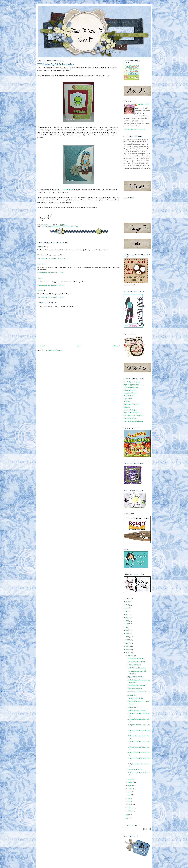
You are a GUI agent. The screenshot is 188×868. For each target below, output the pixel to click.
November (131, 779)
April (129, 801)
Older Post (116, 346)
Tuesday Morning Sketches (136, 661)
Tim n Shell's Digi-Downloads (133, 415)
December (131, 656)
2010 (127, 649)
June (129, 795)
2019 (127, 621)
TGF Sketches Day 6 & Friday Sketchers (56, 64)
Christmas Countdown (135, 689)
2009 (127, 653)
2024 (127, 605)
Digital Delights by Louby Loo (133, 385)
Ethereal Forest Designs (131, 404)
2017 (127, 627)
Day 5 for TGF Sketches (135, 677)
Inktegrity (127, 407)
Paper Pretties (128, 399)
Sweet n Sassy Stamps (131, 387)
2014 (127, 637)
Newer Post (41, 346)
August (130, 789)
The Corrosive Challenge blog (133, 421)
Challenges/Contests (53, 227)
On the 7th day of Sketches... (137, 668)
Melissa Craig (143, 105)
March (130, 805)
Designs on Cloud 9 (130, 393)
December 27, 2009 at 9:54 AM (51, 297)
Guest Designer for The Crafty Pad (139, 692)
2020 (127, 618)
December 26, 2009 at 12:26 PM (51, 258)
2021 (127, 614)
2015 (127, 634)
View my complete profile (134, 129)
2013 (127, 640)
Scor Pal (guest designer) (132, 382)
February (130, 808)
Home (79, 346)
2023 (127, 608)
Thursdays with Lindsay (135, 698)
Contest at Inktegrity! (134, 665)
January (130, 811)
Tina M (40, 291)
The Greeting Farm (70, 227)
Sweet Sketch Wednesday (136, 658)
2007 (127, 818)
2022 (127, 611)
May (129, 798)
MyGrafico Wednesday (135, 769)
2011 (127, 646)
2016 (127, 630)
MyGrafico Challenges (131, 412)
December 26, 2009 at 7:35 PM (51, 285)
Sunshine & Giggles (130, 410)
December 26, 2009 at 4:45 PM (51, 273)
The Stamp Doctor (129, 390)
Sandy (39, 264)
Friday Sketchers (68, 189)
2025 (127, 602)
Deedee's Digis (128, 396)
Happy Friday (132, 695)
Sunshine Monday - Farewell (137, 710)
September (131, 785)
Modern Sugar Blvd (130, 418)
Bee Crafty (127, 401)
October (130, 782)
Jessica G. (41, 246)
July (129, 792)
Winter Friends (132, 707)
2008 (127, 815)
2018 (127, 624)
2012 (127, 643)
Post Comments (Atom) (54, 350)
